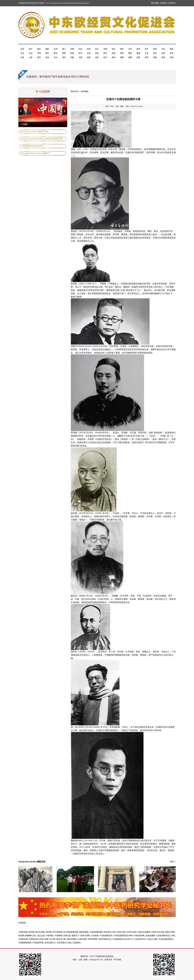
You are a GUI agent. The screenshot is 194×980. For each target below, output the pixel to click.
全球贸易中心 (50, 943)
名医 (89, 57)
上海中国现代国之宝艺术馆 (32, 146)
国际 (47, 49)
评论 (155, 53)
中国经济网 (23, 932)
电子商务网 (57, 932)
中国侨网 (58, 936)
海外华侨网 (72, 939)
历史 (22, 57)
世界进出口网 (109, 932)
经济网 (31, 932)
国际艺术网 (170, 932)
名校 (97, 57)
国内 (39, 49)
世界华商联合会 (105, 939)
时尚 (172, 53)
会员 (89, 53)
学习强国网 (43, 92)
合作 (105, 57)
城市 (39, 57)
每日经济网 (40, 932)
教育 (130, 53)
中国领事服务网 (25, 943)
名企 (97, 49)
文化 (147, 53)
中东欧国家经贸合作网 (123, 936)
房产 (147, 49)
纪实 (80, 49)
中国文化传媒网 (143, 932)
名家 (97, 53)
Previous (21, 111)
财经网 (49, 932)
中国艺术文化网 (158, 932)
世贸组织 (77, 943)
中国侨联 (50, 936)
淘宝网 (21, 936)
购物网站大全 (31, 936)
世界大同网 (85, 936)
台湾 (56, 49)
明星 (64, 53)
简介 (31, 49)
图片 (47, 53)
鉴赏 (138, 57)
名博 (163, 57)
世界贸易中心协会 (64, 943)
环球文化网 (131, 932)
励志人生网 (153, 939)
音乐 (80, 53)
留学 (105, 53)
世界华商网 (92, 939)
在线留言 (163, 3)
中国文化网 (121, 932)
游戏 (114, 53)
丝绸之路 (67, 936)
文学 (130, 49)
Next (65, 111)
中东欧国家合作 (106, 936)
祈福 (172, 57)
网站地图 (155, 3)
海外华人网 (61, 939)
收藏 (130, 57)
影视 (72, 53)
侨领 (155, 57)
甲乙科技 (118, 960)
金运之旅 (41, 936)
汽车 (163, 49)
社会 (22, 53)
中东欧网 (95, 936)
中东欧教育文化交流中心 (123, 939)
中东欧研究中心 (140, 939)
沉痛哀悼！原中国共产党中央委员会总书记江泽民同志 (58, 77)
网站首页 (75, 91)
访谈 (163, 53)
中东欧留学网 (139, 936)
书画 (80, 57)
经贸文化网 (44, 939)
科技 (155, 49)
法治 (31, 53)
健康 (138, 53)
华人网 (52, 939)
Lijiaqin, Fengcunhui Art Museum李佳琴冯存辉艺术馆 (42, 139)
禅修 (122, 57)
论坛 (56, 57)
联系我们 (172, 3)
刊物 (105, 49)
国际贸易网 (84, 932)
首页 (22, 49)
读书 (64, 57)
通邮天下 (76, 936)
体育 (122, 53)
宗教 (72, 57)
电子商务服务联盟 (71, 932)
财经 (138, 49)
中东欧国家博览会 (166, 939)
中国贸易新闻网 (96, 932)
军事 (72, 49)
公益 (31, 57)
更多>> (173, 862)
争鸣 (39, 53)
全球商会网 (23, 939)
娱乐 (56, 53)
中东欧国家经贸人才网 (165, 936)
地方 (114, 49)
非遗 (89, 49)
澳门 (64, 49)
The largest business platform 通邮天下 (36, 153)
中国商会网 (33, 939)
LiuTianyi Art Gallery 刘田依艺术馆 (35, 132)
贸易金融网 (150, 936)
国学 (122, 49)
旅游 (114, 57)
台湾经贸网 (82, 939)
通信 (172, 49)
